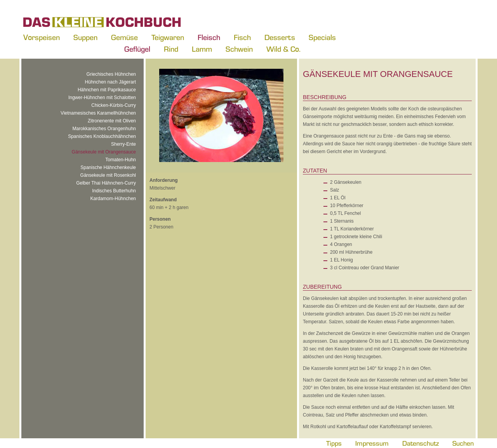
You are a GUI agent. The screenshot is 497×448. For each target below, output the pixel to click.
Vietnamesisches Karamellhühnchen (98, 113)
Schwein (239, 49)
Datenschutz (421, 443)
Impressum (372, 443)
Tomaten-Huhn (121, 160)
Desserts (280, 37)
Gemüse (124, 37)
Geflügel (137, 49)
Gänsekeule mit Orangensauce (104, 152)
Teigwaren (168, 37)
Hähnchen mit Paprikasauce (107, 90)
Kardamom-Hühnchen (113, 199)
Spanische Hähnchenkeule (108, 167)
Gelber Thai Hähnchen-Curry (106, 183)
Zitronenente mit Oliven (112, 121)
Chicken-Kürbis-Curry (114, 105)
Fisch (242, 37)
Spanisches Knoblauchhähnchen (102, 136)
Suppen (85, 37)
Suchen (463, 443)
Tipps (334, 443)
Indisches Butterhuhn (114, 191)
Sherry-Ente (123, 144)
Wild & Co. (283, 49)
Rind (171, 49)
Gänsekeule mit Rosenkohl (108, 175)
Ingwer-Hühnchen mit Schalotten (102, 98)
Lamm (202, 49)
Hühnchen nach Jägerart (110, 82)
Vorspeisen (42, 37)
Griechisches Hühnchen (111, 74)
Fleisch (209, 37)
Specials (322, 37)
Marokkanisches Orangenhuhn (104, 129)
